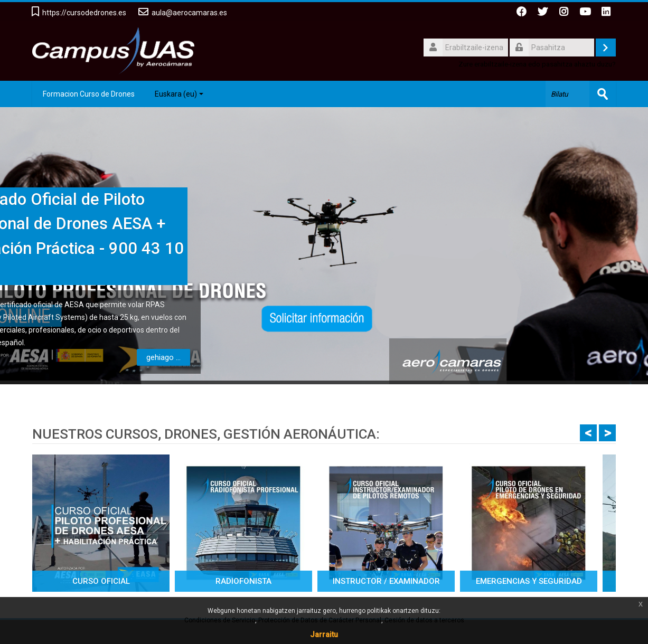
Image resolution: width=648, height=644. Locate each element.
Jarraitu (324, 634)
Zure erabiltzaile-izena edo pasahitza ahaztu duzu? (537, 64)
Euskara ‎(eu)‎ (179, 94)
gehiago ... (72, 357)
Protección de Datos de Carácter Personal (320, 620)
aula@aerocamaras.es (189, 13)
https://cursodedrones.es (84, 13)
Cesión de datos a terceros (424, 620)
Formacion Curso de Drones (89, 94)
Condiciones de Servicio (220, 620)
